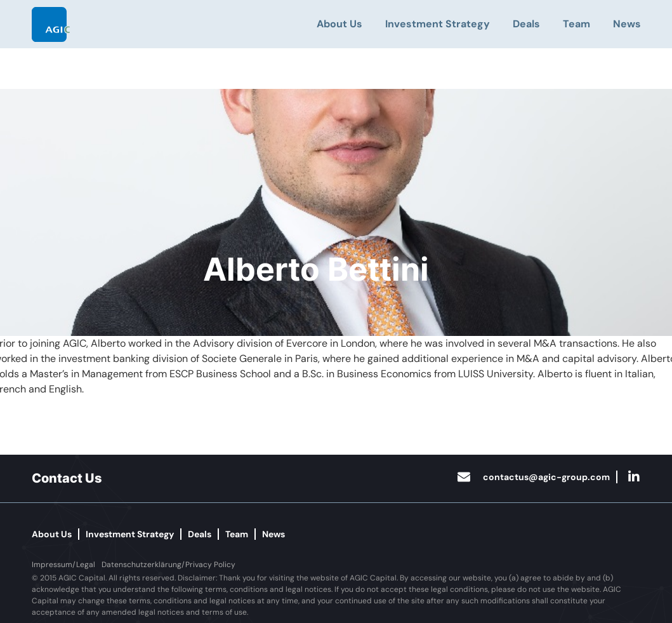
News (627, 24)
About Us (339, 24)
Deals (526, 24)
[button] (63, 565)
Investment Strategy (438, 24)
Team (576, 24)
